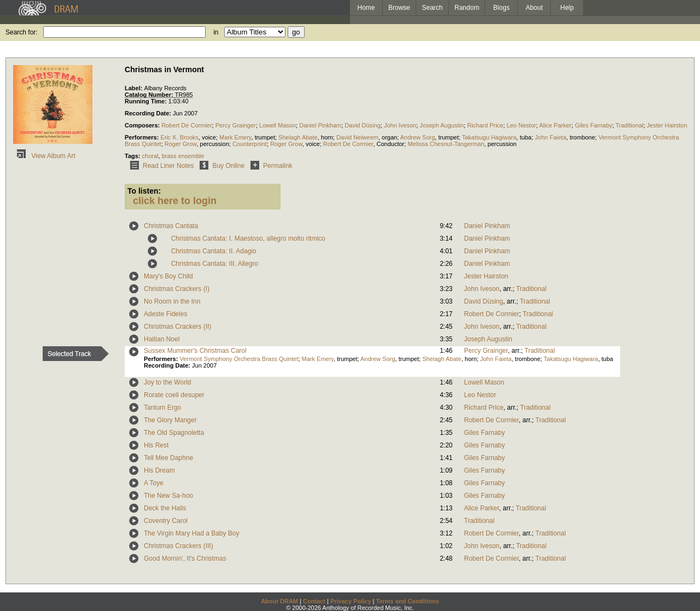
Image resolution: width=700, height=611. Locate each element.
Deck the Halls (165, 508)
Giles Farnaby (593, 125)
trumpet (265, 137)
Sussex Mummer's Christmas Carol (195, 351)
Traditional (630, 125)
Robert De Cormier (186, 125)
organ (389, 137)
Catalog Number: (150, 95)
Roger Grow (181, 144)
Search (433, 8)
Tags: (133, 156)
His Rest (156, 445)
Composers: (143, 125)
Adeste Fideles (165, 314)
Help (567, 8)
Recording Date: (149, 113)
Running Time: (147, 101)
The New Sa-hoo (168, 496)
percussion (215, 144)
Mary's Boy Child (168, 276)
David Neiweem (357, 137)
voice (209, 137)
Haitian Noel (162, 339)
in (216, 32)
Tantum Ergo (162, 408)
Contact (314, 601)
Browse (399, 8)
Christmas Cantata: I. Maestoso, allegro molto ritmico (248, 238)
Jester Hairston (667, 125)
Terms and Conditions (408, 601)
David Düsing (362, 125)
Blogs (501, 8)
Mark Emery (235, 137)
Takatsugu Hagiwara (489, 137)
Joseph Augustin (442, 125)
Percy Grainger (236, 125)
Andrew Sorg (418, 137)
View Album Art (44, 156)
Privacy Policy (351, 601)
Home (366, 8)
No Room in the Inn (172, 301)
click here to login (175, 201)
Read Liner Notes (160, 166)
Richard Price (485, 125)
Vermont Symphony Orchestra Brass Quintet (239, 359)
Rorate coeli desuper (174, 395)
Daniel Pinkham (320, 125)
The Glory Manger (170, 420)
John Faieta (550, 137)
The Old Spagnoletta (174, 433)
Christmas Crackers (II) (177, 327)
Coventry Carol (166, 521)
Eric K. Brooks (179, 137)
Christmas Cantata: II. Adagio (214, 251)
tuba (525, 137)
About (534, 8)
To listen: (144, 191)
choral (150, 156)
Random (467, 8)
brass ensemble (183, 156)
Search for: (22, 32)
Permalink (269, 166)
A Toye (154, 483)
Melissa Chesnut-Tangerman (446, 144)
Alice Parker (555, 125)
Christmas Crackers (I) (177, 289)
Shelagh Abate (298, 137)
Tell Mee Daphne (168, 458)
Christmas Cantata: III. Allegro (215, 264)
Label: (134, 88)
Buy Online (220, 166)
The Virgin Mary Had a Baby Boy (192, 533)
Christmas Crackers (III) (179, 546)
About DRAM (279, 601)
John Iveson (400, 125)
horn (327, 137)
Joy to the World (167, 382)
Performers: (142, 137)
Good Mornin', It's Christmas (185, 558)
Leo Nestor (521, 125)
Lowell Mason (278, 125)
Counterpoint (250, 144)
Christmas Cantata (171, 226)
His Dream (159, 470)
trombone (582, 137)
